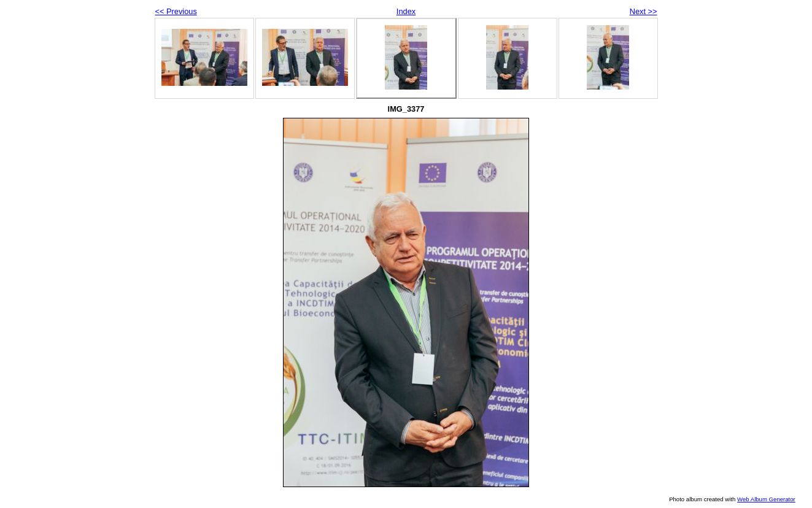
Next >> (644, 11)
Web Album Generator (766, 499)
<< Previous (176, 11)
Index (406, 11)
